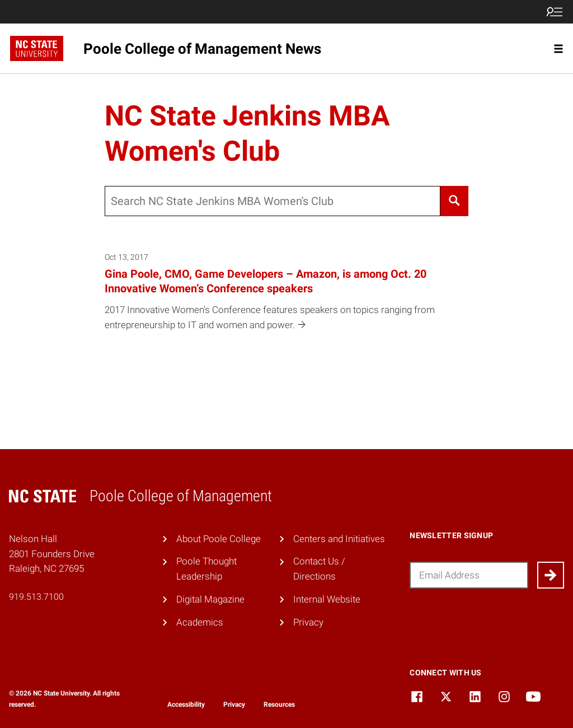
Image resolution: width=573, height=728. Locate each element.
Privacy (308, 622)
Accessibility (186, 704)
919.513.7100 (36, 597)
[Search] (455, 201)
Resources (279, 704)
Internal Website (327, 599)
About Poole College (219, 539)
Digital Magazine (210, 599)
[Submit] (551, 575)
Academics (200, 622)
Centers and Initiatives (339, 539)
